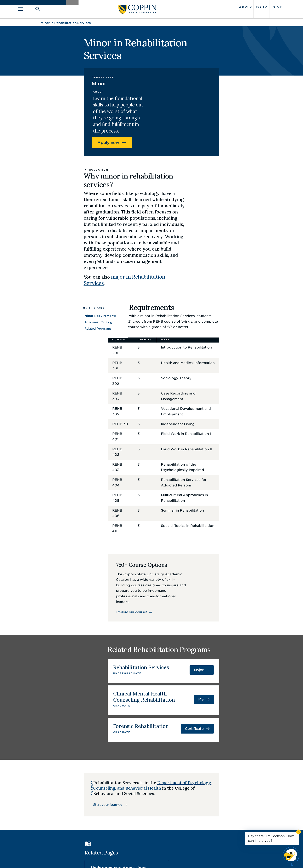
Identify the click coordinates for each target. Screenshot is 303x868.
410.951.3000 (62, 814)
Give (254, 6)
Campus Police (220, 818)
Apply (222, 6)
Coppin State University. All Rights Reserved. (77, 859)
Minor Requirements (57, 239)
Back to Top (248, 776)
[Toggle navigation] (46, 8)
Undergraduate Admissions (120, 713)
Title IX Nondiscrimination (182, 859)
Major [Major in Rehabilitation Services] (242, 532)
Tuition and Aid (177, 711)
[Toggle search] (58, 8)
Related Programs (54, 252)
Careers (145, 809)
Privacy (154, 859)
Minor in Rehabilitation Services (66, 21)
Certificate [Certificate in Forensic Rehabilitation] (238, 582)
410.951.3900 (219, 827)
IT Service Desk (151, 827)
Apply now (226, 88)
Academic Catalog (55, 245)
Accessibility (120, 859)
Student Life (231, 711)
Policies (138, 859)
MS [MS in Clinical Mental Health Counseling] (244, 557)
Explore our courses (126, 463)
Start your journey (74, 657)
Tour (238, 6)
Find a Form (148, 818)
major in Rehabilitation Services (166, 205)
